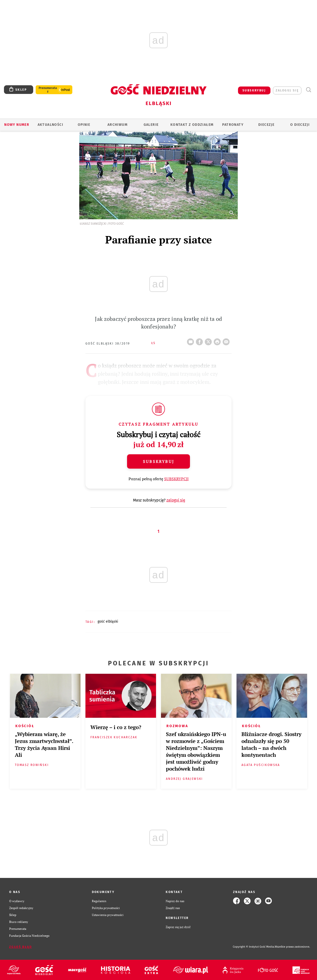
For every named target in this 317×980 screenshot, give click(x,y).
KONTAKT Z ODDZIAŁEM (192, 125)
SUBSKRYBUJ (254, 90)
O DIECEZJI (300, 125)
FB (200, 340)
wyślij (227, 340)
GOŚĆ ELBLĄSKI (108, 621)
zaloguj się (287, 90)
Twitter (209, 340)
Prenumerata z (48, 90)
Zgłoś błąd (21, 947)
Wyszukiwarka (308, 90)
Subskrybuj (158, 461)
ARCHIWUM (118, 125)
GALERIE (151, 125)
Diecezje (266, 125)
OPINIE (84, 125)
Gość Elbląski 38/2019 (108, 344)
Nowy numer (17, 125)
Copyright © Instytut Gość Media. (254, 947)
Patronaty (233, 125)
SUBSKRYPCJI (176, 479)
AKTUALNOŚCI (50, 125)
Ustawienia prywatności (108, 915)
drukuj (218, 340)
